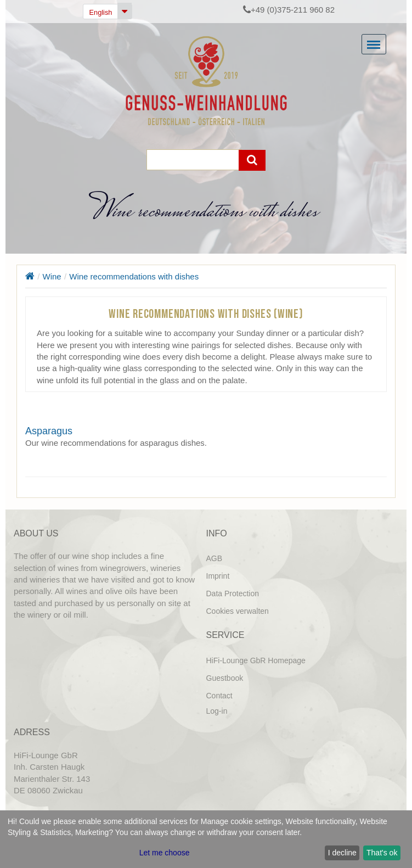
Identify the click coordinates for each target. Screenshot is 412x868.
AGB (215, 558)
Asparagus (49, 431)
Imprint (218, 576)
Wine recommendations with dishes (134, 276)
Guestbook (225, 678)
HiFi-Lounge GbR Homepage (256, 660)
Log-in (217, 711)
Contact (219, 696)
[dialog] (206, 839)
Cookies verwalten (238, 611)
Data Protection (233, 593)
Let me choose (165, 853)
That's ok (382, 853)
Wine (52, 276)
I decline (342, 853)
